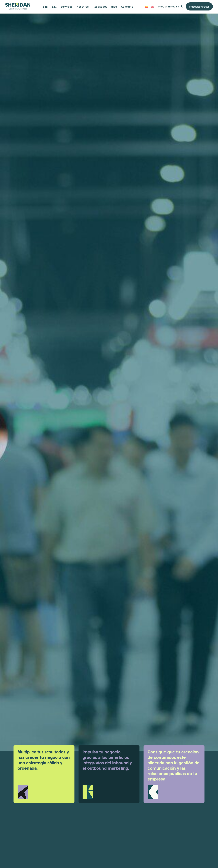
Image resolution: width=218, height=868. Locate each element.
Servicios (67, 7)
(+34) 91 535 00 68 (169, 7)
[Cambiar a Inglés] (151, 7)
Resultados (100, 7)
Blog (114, 7)
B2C (54, 7)
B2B (45, 7)
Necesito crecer (198, 7)
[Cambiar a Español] (145, 7)
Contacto (127, 7)
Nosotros (83, 7)
